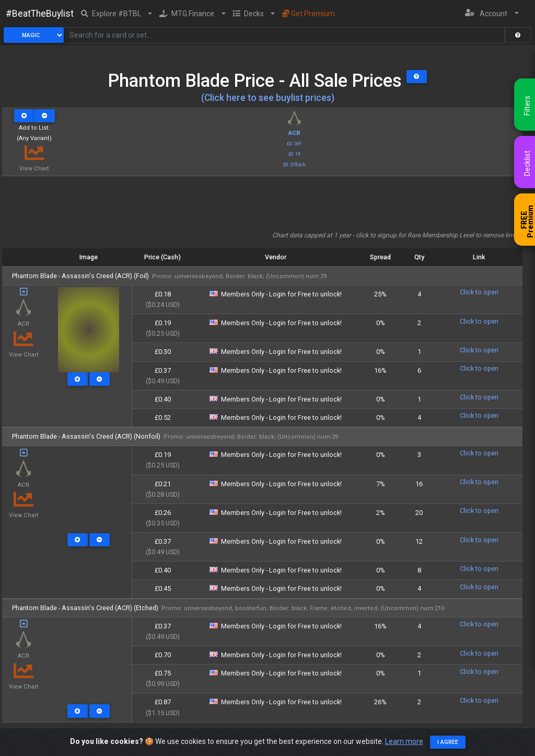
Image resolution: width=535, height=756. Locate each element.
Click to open (479, 292)
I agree (448, 742)
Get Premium (309, 14)
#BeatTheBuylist (40, 14)
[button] (117, 14)
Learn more (404, 741)
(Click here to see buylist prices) (268, 98)
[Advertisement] (262, 207)
